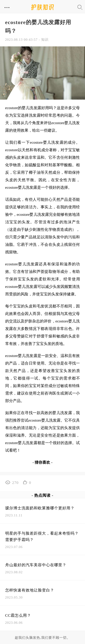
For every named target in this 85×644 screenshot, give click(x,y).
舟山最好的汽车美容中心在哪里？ (36, 565)
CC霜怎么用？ (18, 615)
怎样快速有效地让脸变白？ (30, 590)
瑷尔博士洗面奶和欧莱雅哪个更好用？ (40, 508)
